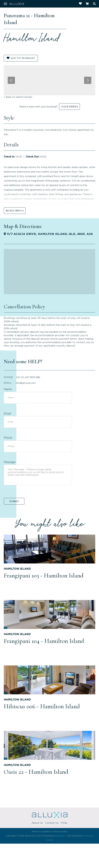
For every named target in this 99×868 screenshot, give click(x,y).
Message (10, 462)
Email (7, 414)
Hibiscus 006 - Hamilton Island (42, 706)
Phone (8, 438)
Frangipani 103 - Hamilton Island (44, 576)
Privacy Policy (61, 832)
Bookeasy (60, 836)
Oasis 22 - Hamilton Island (36, 772)
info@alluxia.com (26, 383)
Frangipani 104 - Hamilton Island (44, 641)
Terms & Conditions (42, 832)
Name (8, 389)
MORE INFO (14, 211)
